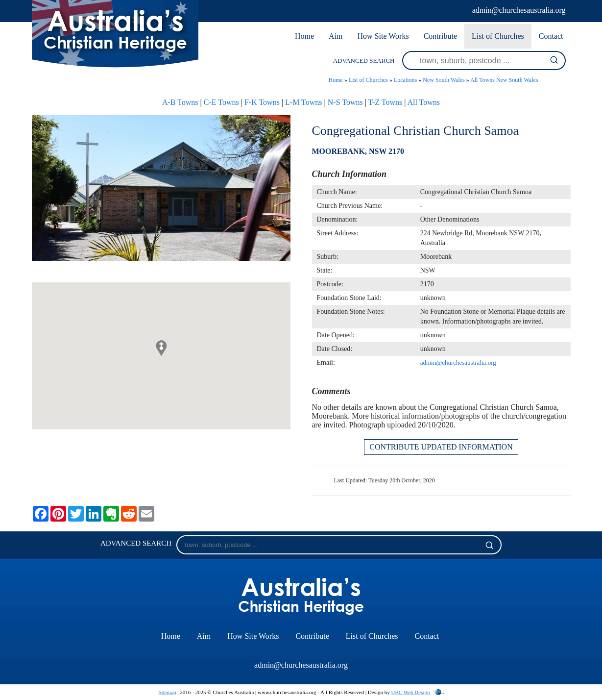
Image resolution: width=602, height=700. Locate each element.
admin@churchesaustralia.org (519, 10)
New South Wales (444, 80)
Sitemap (167, 692)
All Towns (424, 102)
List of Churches (498, 36)
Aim (336, 36)
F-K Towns (262, 102)
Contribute (440, 36)
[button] (161, 348)
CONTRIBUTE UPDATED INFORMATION (441, 447)
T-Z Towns (385, 102)
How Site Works (383, 36)
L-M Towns (303, 102)
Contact (551, 36)
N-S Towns (345, 102)
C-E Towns (221, 102)
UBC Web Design (411, 692)
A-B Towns (180, 102)
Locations (405, 80)
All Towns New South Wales (504, 80)
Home (304, 36)
